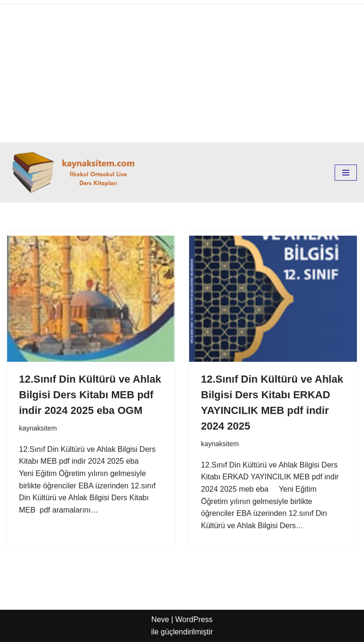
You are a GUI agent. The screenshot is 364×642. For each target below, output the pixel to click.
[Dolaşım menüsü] (346, 173)
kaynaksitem (38, 428)
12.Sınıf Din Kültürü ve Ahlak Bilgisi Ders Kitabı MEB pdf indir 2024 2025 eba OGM (90, 395)
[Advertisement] (182, 71)
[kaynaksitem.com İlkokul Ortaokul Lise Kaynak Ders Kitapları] (76, 172)
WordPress (194, 619)
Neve (160, 619)
